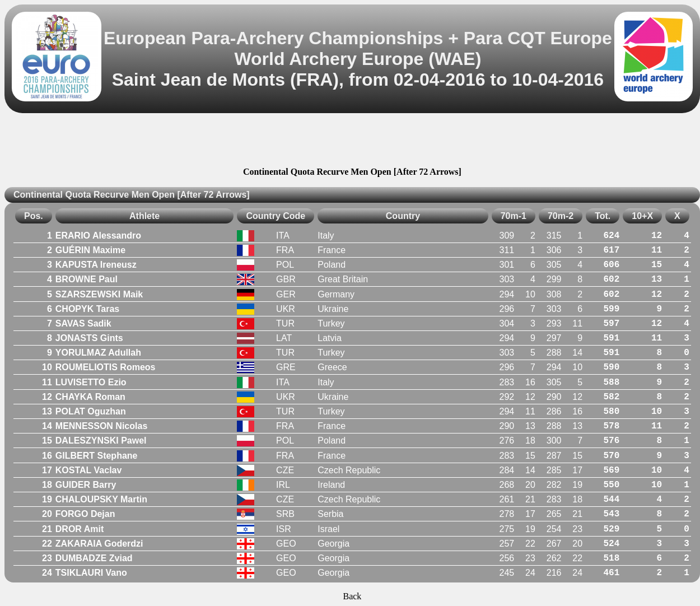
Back (352, 596)
